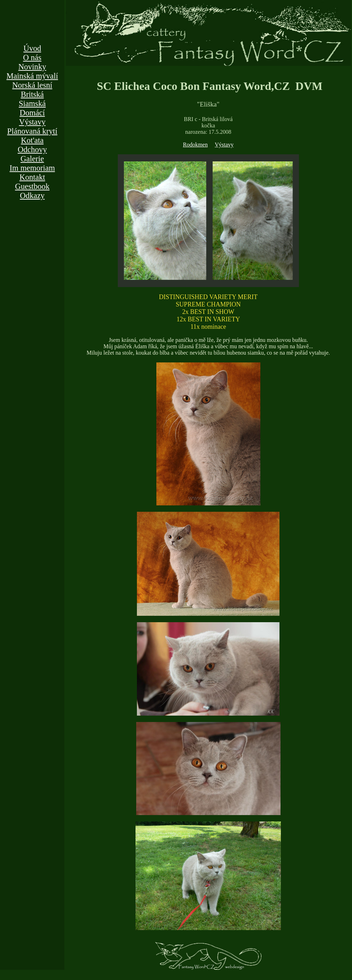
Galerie (32, 159)
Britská (32, 94)
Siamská (32, 104)
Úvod (32, 48)
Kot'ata (32, 140)
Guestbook (32, 186)
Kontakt (32, 177)
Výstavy (32, 122)
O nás (32, 58)
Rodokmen (195, 145)
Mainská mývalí (32, 76)
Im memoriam (32, 168)
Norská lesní (32, 85)
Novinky (32, 67)
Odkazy (32, 196)
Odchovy (32, 150)
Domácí (32, 113)
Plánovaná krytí (32, 131)
